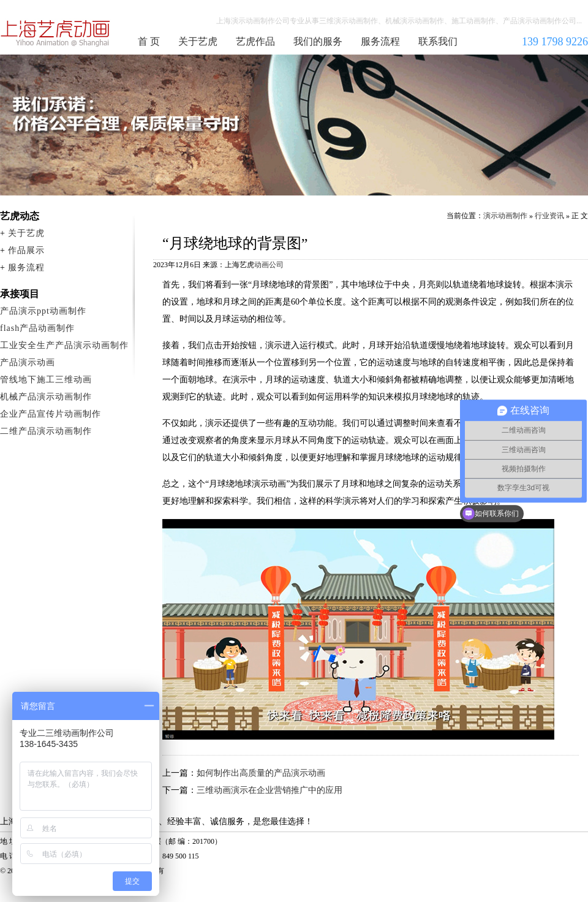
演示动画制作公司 (56, 33)
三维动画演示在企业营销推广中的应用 (269, 790)
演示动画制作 (505, 216)
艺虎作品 (255, 41)
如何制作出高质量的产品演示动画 (261, 773)
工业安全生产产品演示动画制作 (64, 345)
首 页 (149, 41)
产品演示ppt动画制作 (43, 311)
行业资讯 (549, 216)
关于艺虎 (198, 41)
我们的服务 (318, 41)
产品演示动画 (28, 362)
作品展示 (26, 250)
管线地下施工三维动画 (46, 380)
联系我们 (438, 41)
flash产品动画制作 (37, 328)
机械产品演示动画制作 (46, 397)
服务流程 (380, 41)
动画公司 (269, 265)
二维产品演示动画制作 (46, 431)
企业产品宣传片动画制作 (51, 414)
